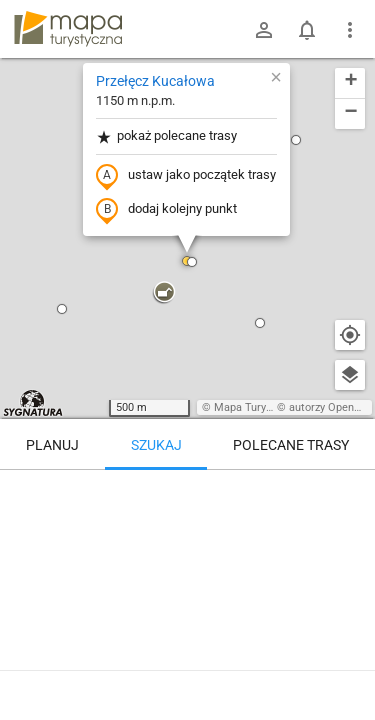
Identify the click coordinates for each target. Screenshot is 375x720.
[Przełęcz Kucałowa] (187, 555)
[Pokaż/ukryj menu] (350, 30)
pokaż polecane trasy (166, 136)
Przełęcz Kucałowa (155, 81)
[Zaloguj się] (264, 30)
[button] (62, 309)
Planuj (52, 445)
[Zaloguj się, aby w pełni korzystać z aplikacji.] (345, 665)
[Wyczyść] (350, 492)
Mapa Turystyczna (259, 407)
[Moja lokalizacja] (350, 335)
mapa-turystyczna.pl (68, 29)
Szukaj (156, 445)
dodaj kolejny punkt (166, 210)
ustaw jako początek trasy (186, 176)
